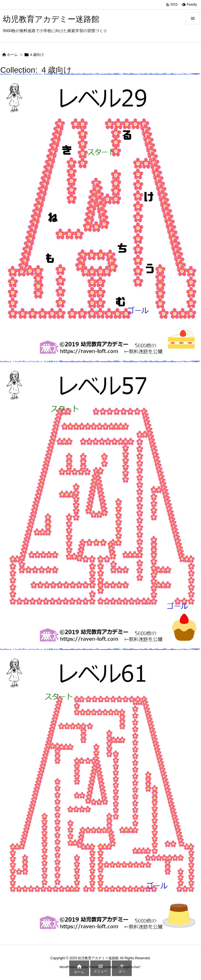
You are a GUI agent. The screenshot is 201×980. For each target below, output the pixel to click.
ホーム (12, 55)
